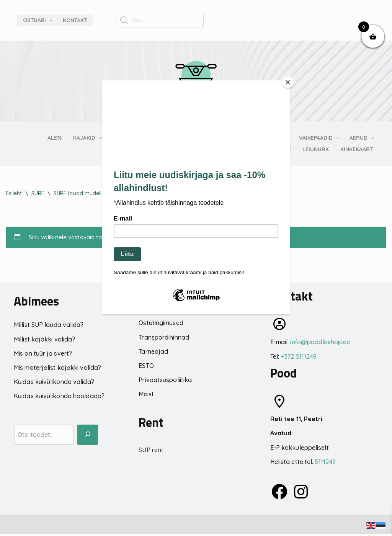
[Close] (288, 82)
